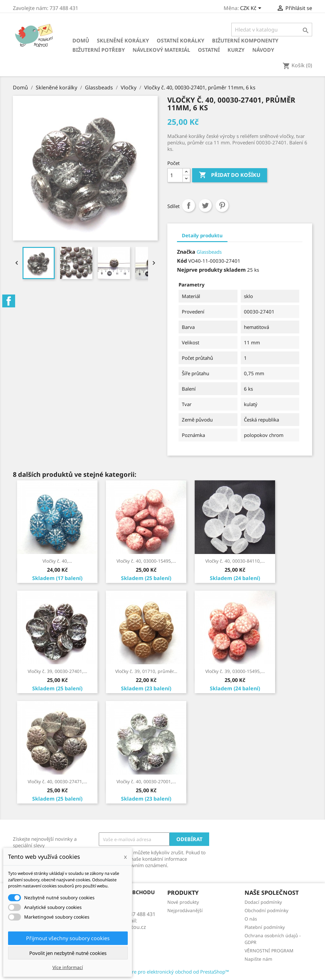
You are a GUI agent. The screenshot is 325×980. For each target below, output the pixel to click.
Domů (81, 41)
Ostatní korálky (181, 41)
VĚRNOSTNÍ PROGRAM (269, 951)
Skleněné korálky (123, 41)
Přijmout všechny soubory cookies (68, 938)
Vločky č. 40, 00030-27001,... (146, 781)
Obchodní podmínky (266, 910)
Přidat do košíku (230, 175)
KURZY (236, 50)
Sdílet (189, 205)
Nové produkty (183, 902)
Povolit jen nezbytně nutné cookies (68, 953)
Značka (186, 252)
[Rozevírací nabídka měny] (252, 9)
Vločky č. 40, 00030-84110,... (235, 561)
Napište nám (258, 959)
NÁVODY (263, 50)
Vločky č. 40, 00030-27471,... (57, 781)
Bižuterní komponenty (245, 41)
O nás (251, 919)
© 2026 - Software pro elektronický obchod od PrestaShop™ (162, 972)
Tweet (205, 205)
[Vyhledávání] (272, 30)
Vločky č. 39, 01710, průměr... (146, 671)
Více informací (68, 967)
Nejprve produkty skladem (211, 270)
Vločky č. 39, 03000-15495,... (235, 671)
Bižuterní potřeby (99, 50)
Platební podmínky (265, 927)
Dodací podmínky (263, 902)
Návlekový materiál (161, 50)
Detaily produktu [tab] (202, 235)
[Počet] (175, 175)
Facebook (9, 301)
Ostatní (209, 50)
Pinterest (222, 205)
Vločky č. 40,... (57, 561)
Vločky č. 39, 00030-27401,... (57, 671)
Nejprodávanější (185, 910)
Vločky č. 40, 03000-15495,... (146, 561)
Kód (182, 261)
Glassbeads (209, 252)
